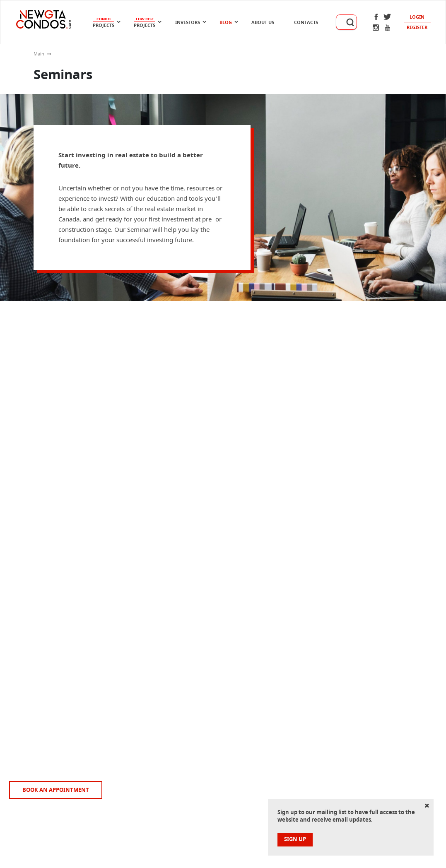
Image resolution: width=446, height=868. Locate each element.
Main (39, 54)
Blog (226, 22)
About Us (263, 22)
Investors (188, 22)
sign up (295, 839)
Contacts (306, 22)
